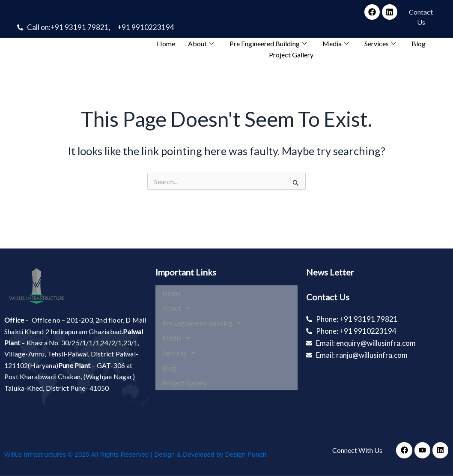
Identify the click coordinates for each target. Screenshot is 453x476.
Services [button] (380, 43)
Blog (419, 43)
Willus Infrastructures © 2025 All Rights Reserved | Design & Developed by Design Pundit (135, 454)
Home (166, 43)
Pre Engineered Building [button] (268, 43)
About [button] (201, 43)
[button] (227, 305)
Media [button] (336, 43)
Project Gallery (291, 55)
